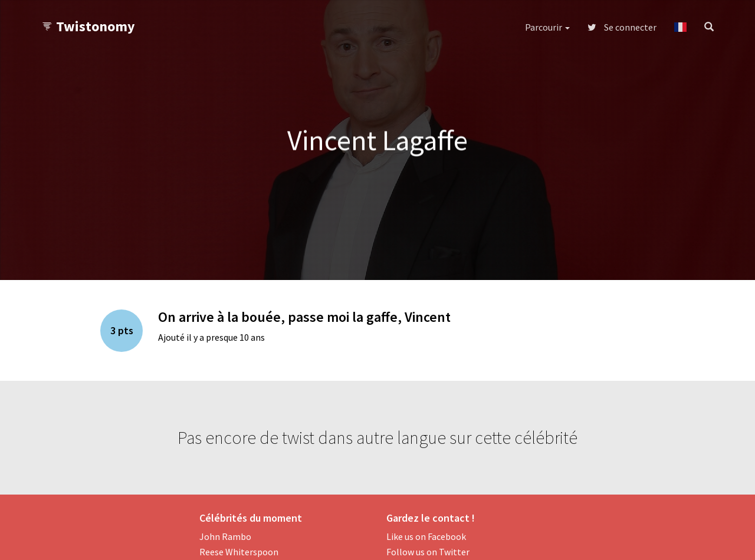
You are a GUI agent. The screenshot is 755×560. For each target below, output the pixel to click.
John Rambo (225, 536)
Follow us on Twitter (428, 552)
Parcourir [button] (547, 27)
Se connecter (622, 27)
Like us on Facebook (426, 536)
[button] (680, 27)
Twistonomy (88, 26)
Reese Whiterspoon (239, 552)
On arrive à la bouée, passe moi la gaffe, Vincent (304, 317)
